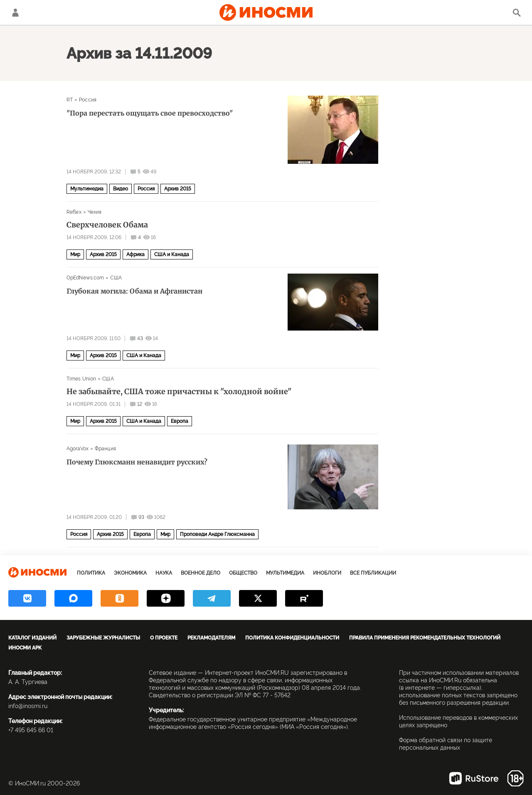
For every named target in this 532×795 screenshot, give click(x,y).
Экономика (130, 573)
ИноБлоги (327, 573)
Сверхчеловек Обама (107, 225)
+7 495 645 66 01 (31, 730)
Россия (88, 100)
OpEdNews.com (85, 278)
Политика (91, 573)
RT (70, 100)
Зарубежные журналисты (103, 638)
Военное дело (201, 573)
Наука (164, 573)
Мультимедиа (87, 189)
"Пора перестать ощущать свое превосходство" (150, 113)
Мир (75, 254)
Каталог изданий (32, 638)
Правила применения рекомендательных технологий (425, 638)
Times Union (81, 379)
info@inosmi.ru (28, 706)
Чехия (95, 212)
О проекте (164, 638)
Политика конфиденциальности (292, 638)
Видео (121, 189)
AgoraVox (78, 449)
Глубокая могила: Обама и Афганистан (134, 291)
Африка (135, 254)
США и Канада (172, 254)
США (116, 278)
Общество (243, 573)
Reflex (74, 212)
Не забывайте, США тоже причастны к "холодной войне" (179, 392)
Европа (180, 421)
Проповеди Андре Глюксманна (217, 534)
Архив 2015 (178, 189)
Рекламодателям (211, 638)
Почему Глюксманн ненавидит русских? (137, 462)
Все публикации (373, 573)
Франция (105, 449)
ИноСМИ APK (25, 648)
